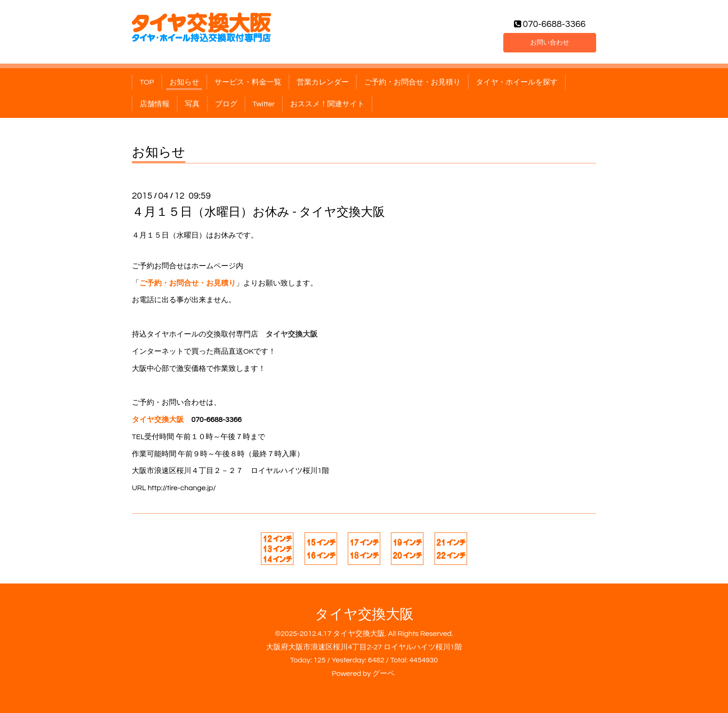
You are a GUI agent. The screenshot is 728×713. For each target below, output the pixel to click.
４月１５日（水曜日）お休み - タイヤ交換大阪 (258, 212)
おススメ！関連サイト (327, 104)
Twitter (264, 104)
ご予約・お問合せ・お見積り (412, 82)
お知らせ (184, 82)
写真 (192, 104)
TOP (147, 82)
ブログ (226, 104)
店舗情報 (155, 104)
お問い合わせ (550, 41)
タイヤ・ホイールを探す (517, 82)
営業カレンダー (323, 82)
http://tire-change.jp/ (182, 488)
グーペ (383, 674)
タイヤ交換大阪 (364, 614)
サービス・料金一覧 (248, 82)
